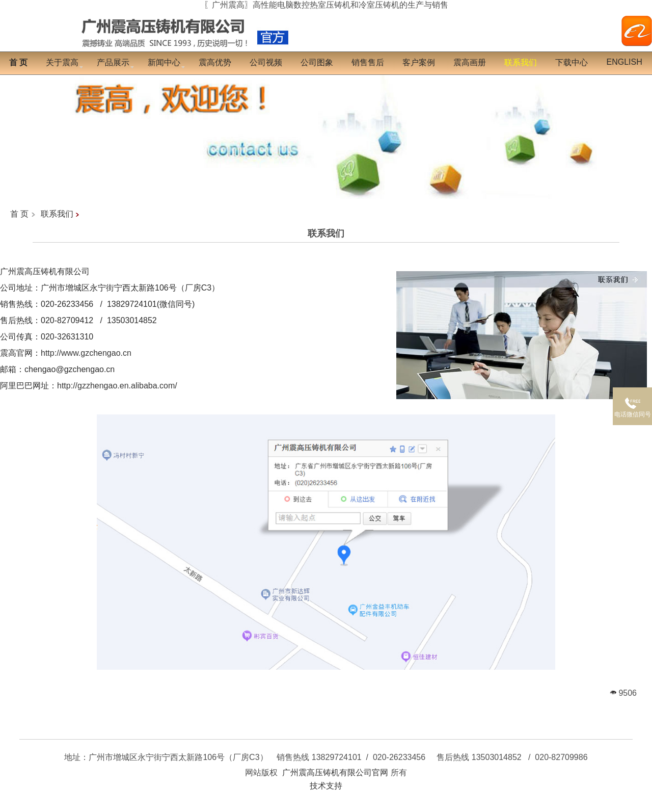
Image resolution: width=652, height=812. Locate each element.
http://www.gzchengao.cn (86, 353)
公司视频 (266, 62)
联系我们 (57, 214)
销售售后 (368, 62)
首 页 (19, 214)
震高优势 (215, 62)
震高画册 (470, 62)
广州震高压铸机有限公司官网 (335, 772)
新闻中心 (164, 62)
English (624, 62)
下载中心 (572, 62)
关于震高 (62, 62)
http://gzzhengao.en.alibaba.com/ (117, 386)
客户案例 (419, 62)
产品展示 (113, 62)
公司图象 (317, 62)
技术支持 (326, 786)
